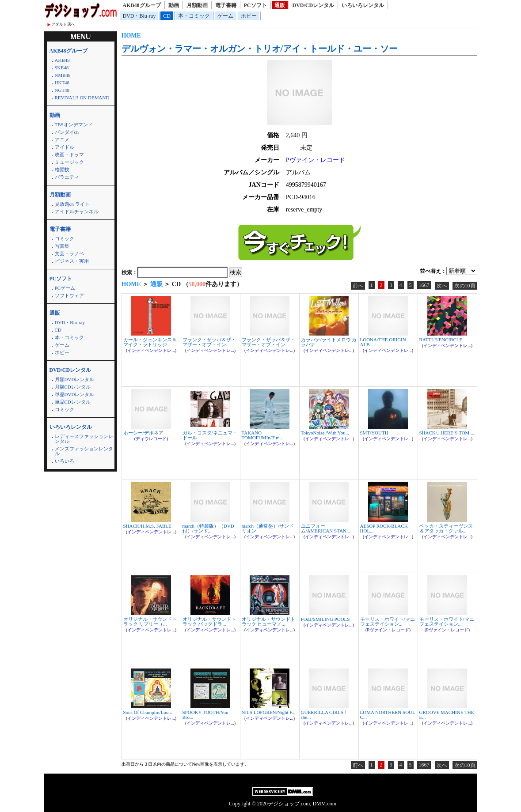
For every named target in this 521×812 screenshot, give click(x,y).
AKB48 (62, 60)
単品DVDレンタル (75, 394)
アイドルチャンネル (77, 211)
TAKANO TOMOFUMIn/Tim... (262, 435)
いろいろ (65, 461)
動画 (174, 5)
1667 (424, 285)
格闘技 (62, 170)
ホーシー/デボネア (143, 433)
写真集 (62, 246)
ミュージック (69, 162)
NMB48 (63, 75)
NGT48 (62, 90)
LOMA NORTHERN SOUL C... (388, 715)
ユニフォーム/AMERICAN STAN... (326, 528)
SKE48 (62, 68)
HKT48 (62, 83)
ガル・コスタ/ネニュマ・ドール (210, 435)
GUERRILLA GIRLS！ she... (325, 715)
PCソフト (255, 5)
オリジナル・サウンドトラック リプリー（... (150, 621)
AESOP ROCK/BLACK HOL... (384, 528)
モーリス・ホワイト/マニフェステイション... (388, 621)
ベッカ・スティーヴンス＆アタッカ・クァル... (446, 528)
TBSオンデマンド (74, 125)
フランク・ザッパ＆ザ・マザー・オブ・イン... (209, 342)
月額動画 (197, 5)
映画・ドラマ (69, 155)
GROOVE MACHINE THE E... (447, 715)
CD (167, 16)
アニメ (62, 140)
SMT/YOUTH (374, 433)
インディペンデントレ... (151, 350)
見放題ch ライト (72, 204)
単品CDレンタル (73, 402)
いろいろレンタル (363, 5)
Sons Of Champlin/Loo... (148, 712)
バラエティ (67, 177)
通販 (280, 5)
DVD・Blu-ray (139, 16)
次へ (442, 286)
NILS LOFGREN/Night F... (269, 712)
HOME (131, 36)
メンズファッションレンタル (84, 451)
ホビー (249, 16)
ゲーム (225, 16)
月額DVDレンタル (75, 379)
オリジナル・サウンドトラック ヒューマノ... (268, 621)
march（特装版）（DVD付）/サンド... (208, 528)
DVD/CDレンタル (314, 5)
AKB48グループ (142, 5)
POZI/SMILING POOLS (325, 619)
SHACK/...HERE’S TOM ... (447, 433)
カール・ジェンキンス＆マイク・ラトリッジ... (150, 342)
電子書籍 (226, 5)
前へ (358, 286)
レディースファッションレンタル (84, 439)
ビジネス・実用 (72, 261)
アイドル (65, 147)
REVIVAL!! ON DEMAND (82, 98)
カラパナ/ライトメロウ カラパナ (329, 342)
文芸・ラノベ (69, 253)
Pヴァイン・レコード (316, 160)
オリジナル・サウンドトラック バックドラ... (209, 621)
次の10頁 (465, 286)
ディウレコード (151, 439)
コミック (65, 238)
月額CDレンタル (73, 387)
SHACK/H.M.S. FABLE (147, 526)
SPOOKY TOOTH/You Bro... (205, 715)
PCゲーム (65, 288)
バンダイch (67, 132)
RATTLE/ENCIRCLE (441, 340)
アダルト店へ (63, 24)
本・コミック (194, 16)
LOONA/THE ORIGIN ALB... (383, 342)
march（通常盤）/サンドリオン (268, 528)
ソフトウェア (69, 295)
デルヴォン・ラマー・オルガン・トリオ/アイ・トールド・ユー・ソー (260, 49)
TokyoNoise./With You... (325, 433)
